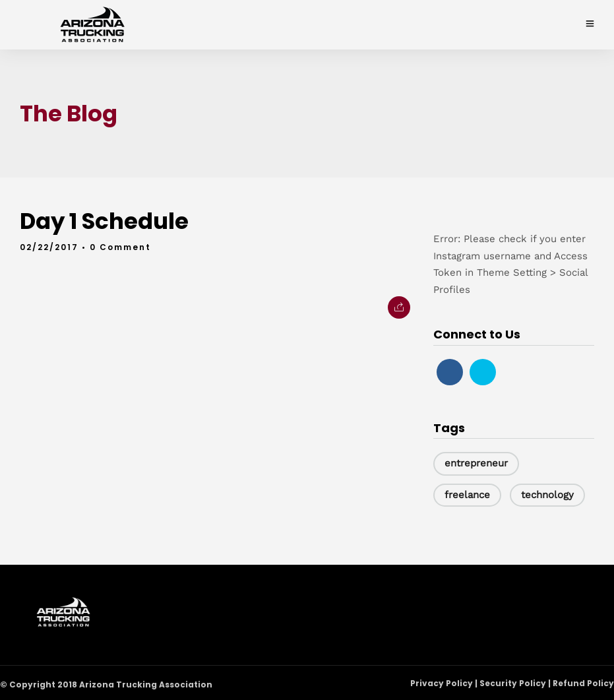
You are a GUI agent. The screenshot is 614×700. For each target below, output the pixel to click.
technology (547, 495)
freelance (467, 495)
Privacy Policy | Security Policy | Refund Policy (512, 683)
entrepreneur (476, 463)
